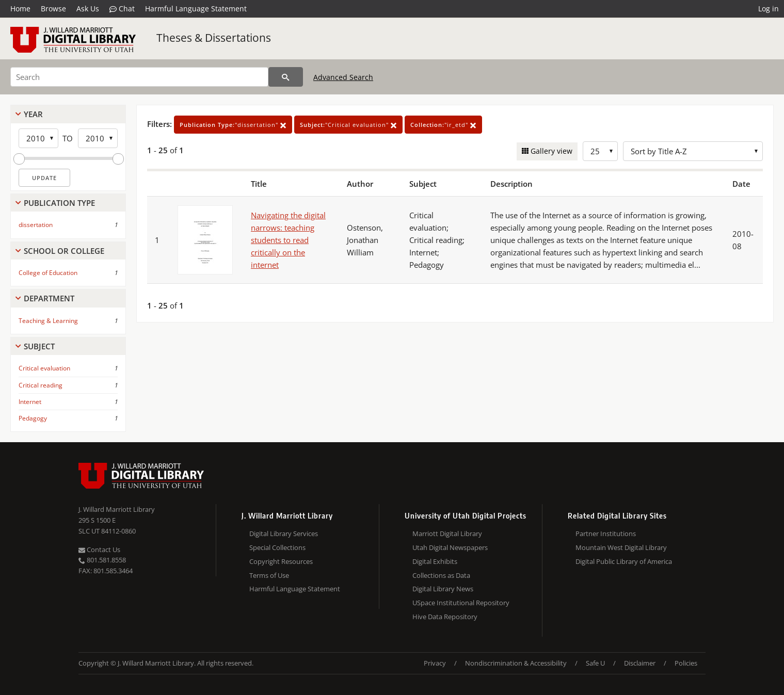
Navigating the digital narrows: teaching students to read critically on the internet (288, 240)
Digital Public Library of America (624, 561)
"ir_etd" (443, 125)
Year (33, 114)
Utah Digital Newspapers (450, 547)
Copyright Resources (281, 561)
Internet (30, 402)
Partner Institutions (606, 534)
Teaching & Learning (48, 321)
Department (49, 298)
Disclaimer (640, 663)
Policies (686, 663)
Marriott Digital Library (447, 534)
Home (20, 9)
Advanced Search (343, 77)
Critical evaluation (44, 368)
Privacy (435, 663)
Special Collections (277, 547)
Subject (39, 346)
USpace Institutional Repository (461, 603)
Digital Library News (443, 589)
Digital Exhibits (435, 561)
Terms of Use (269, 575)
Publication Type (59, 203)
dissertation (36, 225)
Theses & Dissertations (214, 38)
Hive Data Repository (445, 617)
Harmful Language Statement (196, 9)
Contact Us (99, 549)
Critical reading (41, 385)
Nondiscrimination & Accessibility (516, 663)
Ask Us (88, 9)
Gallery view (550, 151)
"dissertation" (233, 125)
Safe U (595, 663)
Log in (769, 9)
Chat (122, 9)
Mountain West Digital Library (621, 547)
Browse (53, 9)
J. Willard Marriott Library (117, 509)
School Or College (64, 251)
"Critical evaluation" (348, 125)
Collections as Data (441, 575)
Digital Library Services (284, 534)
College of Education (48, 273)
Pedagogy (33, 418)
